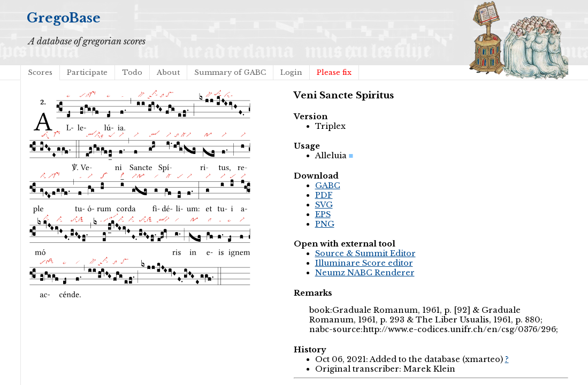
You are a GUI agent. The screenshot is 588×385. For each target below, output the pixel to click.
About (168, 72)
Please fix (334, 72)
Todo (132, 72)
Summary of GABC (230, 72)
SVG (324, 205)
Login (291, 72)
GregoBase (64, 18)
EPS (323, 214)
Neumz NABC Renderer (365, 273)
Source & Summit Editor (365, 253)
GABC (328, 186)
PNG (325, 224)
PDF (324, 195)
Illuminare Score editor (364, 263)
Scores (40, 72)
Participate (87, 72)
